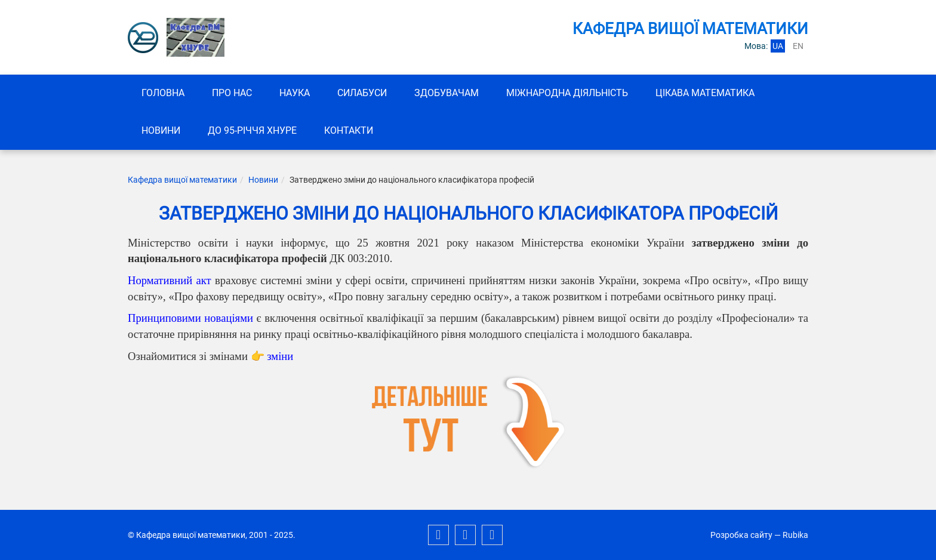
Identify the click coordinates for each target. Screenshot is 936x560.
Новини (161, 130)
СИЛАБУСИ (362, 93)
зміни (280, 356)
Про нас (232, 93)
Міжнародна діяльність (567, 93)
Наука (295, 93)
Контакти (349, 130)
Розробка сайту (741, 535)
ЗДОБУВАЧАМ (447, 93)
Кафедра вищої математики (182, 180)
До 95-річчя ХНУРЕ (252, 130)
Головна (163, 93)
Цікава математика (705, 93)
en (798, 46)
